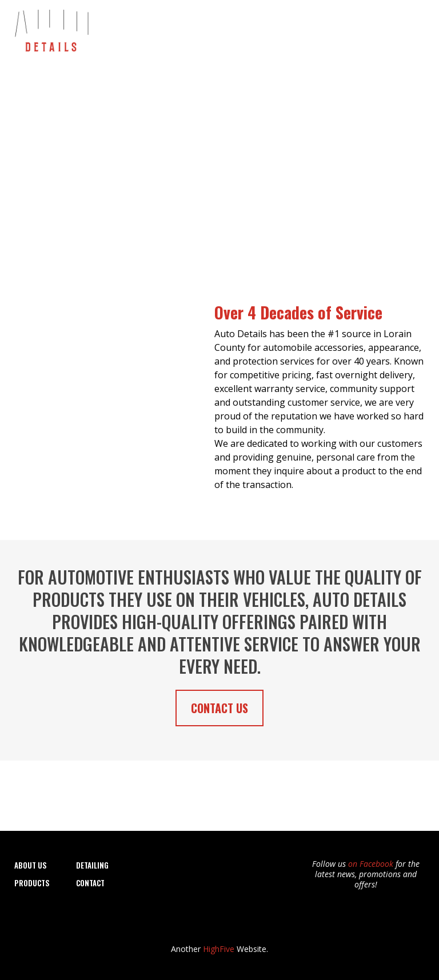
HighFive (219, 949)
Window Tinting (286, 28)
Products (345, 28)
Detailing (228, 28)
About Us (182, 28)
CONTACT (90, 883)
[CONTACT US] (219, 708)
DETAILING (92, 865)
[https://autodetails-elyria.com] (51, 27)
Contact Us (397, 28)
